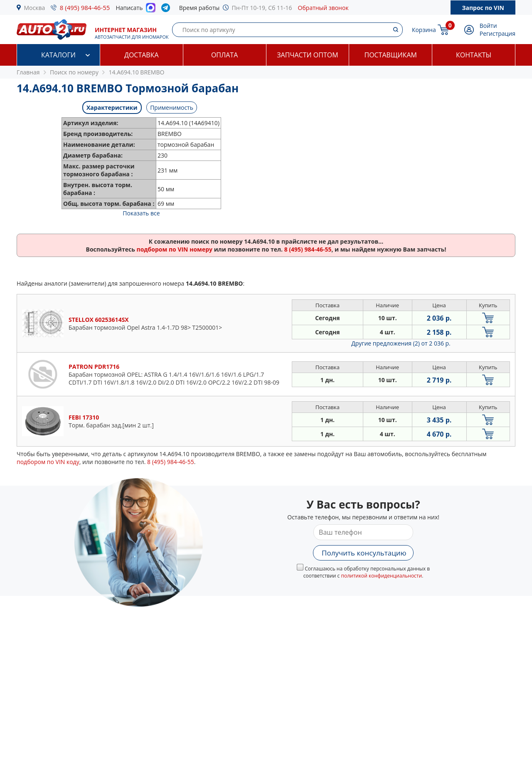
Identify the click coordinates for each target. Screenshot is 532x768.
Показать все (141, 213)
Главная (28, 72)
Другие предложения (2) (401, 343)
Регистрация (498, 33)
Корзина (424, 30)
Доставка (142, 55)
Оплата (224, 55)
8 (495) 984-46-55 (85, 7)
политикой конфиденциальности (381, 576)
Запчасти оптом (307, 55)
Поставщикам (391, 55)
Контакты (474, 55)
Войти (488, 26)
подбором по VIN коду (48, 462)
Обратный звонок (323, 8)
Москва (35, 8)
